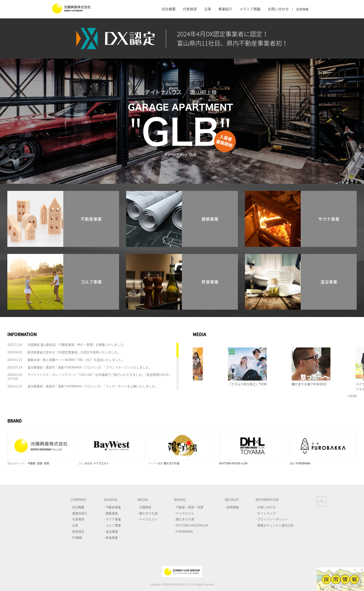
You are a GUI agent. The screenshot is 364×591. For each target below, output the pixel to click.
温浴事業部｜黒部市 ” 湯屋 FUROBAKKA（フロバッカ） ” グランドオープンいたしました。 (90, 367)
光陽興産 (145, 507)
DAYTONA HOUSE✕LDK (192, 525)
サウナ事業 (113, 519)
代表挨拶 (190, 9)
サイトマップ (266, 513)
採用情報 (302, 9)
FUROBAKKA (184, 531)
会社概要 (169, 9)
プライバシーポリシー (273, 519)
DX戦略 (77, 537)
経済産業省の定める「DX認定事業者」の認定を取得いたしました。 (74, 352)
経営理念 (78, 531)
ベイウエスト (148, 519)
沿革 (208, 9)
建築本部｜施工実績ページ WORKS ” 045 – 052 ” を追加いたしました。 (76, 360)
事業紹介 (225, 9)
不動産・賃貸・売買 (190, 507)
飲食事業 (112, 537)
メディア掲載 (250, 9)
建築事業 (112, 513)
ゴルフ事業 (113, 525)
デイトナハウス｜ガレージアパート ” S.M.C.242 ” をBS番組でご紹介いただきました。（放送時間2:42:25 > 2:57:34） (89, 377)
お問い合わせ (278, 9)
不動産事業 (113, 507)
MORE (353, 396)
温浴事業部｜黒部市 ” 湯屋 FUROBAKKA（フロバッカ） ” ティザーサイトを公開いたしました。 (93, 386)
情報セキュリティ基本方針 (276, 525)
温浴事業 (112, 531)
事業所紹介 (80, 513)
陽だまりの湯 (148, 513)
